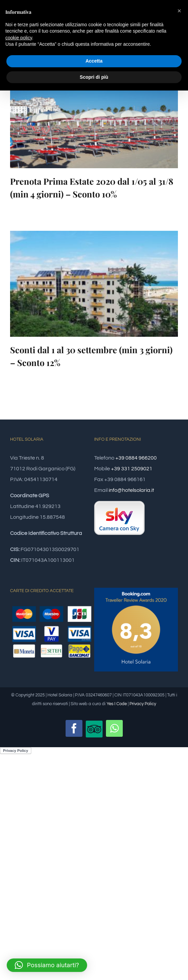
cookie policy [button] (19, 38)
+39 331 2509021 (132, 469)
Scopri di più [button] (94, 77)
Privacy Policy (143, 704)
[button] (47, 965)
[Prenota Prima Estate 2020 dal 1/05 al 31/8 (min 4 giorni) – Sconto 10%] (94, 115)
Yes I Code (117, 704)
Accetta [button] (94, 61)
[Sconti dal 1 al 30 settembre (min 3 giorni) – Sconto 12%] (94, 284)
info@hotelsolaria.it (131, 490)
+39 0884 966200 (136, 458)
